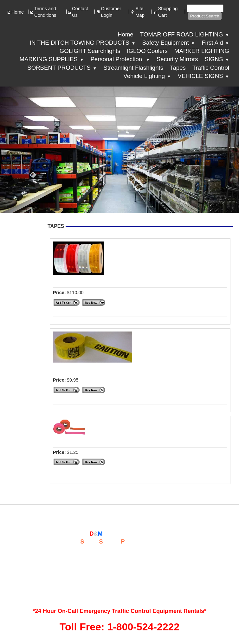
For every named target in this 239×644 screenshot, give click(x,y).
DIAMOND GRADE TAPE (87, 281)
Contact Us (80, 12)
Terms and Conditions (45, 12)
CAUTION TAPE (75, 368)
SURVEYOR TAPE (78, 440)
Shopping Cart (168, 12)
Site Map (140, 12)
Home (18, 12)
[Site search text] (205, 8)
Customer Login (111, 12)
